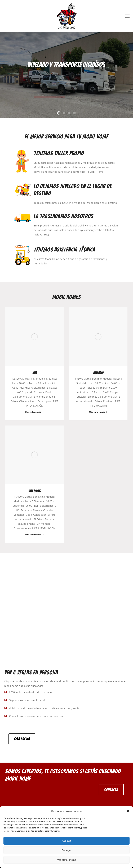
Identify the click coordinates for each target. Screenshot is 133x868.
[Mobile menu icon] (127, 16)
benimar (98, 373)
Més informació (35, 412)
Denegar (66, 850)
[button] (128, 811)
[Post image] (34, 337)
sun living (35, 491)
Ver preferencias (66, 860)
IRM (35, 373)
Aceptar (66, 841)
